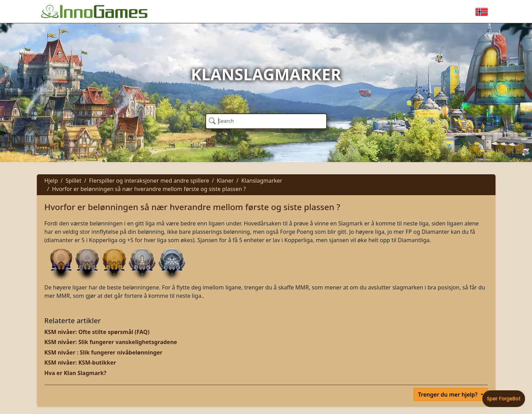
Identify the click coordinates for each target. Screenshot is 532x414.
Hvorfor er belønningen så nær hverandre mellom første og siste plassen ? (149, 189)
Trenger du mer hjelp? (448, 395)
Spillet (73, 181)
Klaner (225, 181)
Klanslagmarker (262, 181)
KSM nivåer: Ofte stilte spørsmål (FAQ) (97, 332)
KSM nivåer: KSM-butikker (80, 363)
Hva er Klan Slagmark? (76, 373)
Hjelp (51, 181)
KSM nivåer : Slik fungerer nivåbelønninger (104, 352)
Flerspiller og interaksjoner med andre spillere (149, 181)
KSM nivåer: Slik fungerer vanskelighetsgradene (111, 342)
